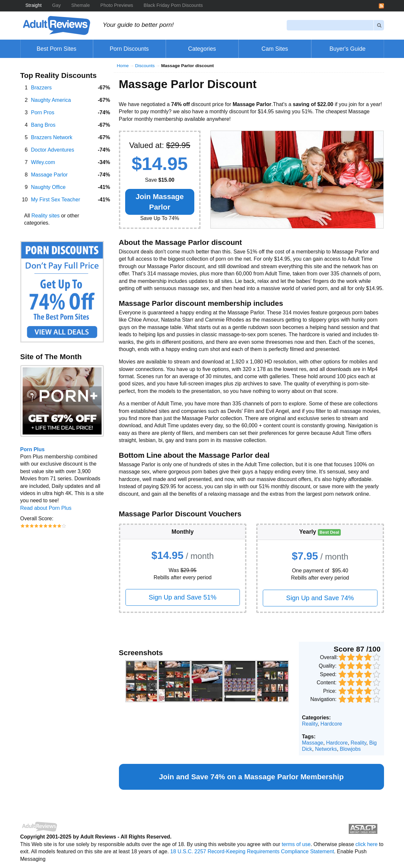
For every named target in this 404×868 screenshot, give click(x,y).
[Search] (330, 25)
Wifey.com (43, 162)
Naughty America (51, 100)
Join (160, 202)
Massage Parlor (49, 175)
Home (123, 66)
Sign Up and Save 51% (183, 597)
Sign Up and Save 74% (320, 598)
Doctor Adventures (53, 150)
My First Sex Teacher (56, 200)
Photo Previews (117, 5)
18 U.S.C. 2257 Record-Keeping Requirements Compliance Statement (252, 851)
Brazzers (41, 88)
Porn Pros (43, 112)
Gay (56, 5)
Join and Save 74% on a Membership (251, 777)
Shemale (81, 5)
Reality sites (46, 216)
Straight (34, 5)
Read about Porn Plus (46, 508)
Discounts (145, 66)
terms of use (296, 844)
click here (367, 844)
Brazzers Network (52, 137)
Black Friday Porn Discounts (173, 5)
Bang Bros (43, 125)
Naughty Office (48, 187)
